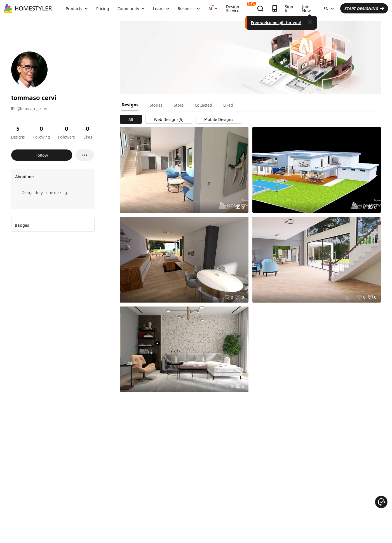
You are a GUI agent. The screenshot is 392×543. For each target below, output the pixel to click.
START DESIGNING (364, 8)
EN (329, 8)
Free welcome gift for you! (276, 22)
